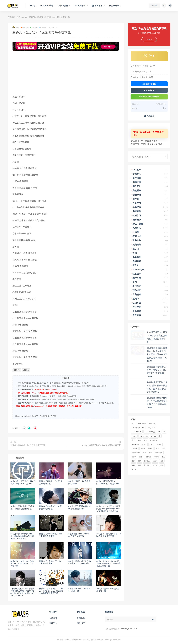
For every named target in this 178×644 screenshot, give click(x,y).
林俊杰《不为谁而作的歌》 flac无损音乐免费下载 (108, 535)
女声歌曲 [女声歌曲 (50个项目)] (135, 448)
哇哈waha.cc (22, 17)
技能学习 (53, 623)
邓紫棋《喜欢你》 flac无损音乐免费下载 (28, 445)
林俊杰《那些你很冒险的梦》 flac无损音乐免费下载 (108, 482)
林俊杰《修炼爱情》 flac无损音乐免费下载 (50, 507)
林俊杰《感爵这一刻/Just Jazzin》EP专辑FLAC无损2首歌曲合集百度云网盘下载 (51, 591)
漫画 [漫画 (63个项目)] (163, 457)
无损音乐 (34, 27)
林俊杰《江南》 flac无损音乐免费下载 (79, 482)
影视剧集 (81, 618)
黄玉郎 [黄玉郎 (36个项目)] (134, 469)
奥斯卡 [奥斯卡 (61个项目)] (152, 444)
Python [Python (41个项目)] (134, 436)
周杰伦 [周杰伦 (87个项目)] (144, 444)
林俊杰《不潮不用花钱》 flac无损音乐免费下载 (80, 507)
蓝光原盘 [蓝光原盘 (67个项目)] (147, 465)
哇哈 (16, 27)
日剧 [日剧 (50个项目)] (141, 457)
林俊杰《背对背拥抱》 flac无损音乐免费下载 (50, 535)
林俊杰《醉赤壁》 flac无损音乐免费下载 (50, 482)
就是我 (17, 370)
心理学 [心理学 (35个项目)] (150, 448)
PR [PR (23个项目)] (159, 432)
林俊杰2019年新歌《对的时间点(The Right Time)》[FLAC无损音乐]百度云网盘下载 (109, 509)
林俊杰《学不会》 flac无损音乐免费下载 (79, 590)
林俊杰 (26, 370)
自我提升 (53, 618)
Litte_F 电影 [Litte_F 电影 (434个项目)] (151, 428)
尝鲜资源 (32, 17)
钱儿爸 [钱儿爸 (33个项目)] (155, 465)
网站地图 (90, 640)
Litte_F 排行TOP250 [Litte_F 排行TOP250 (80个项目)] (138, 428)
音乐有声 (43, 27)
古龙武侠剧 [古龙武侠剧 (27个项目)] (154, 440)
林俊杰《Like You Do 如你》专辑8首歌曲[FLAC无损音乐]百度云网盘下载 (108, 563)
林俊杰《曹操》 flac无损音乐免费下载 (108, 590)
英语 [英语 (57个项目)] (139, 465)
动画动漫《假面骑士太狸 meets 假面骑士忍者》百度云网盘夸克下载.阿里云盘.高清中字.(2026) (157, 354)
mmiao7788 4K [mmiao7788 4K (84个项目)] (137, 432)
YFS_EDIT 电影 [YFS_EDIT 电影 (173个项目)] (156, 436)
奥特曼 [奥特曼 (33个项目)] (159, 444)
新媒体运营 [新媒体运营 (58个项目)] (159, 453)
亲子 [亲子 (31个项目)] (133, 440)
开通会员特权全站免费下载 (149, 97)
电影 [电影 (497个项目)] (139, 461)
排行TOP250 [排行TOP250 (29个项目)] (136, 453)
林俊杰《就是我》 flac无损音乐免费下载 (41, 416)
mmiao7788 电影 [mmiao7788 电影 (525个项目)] (150, 432)
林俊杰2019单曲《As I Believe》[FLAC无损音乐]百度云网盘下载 (22, 563)
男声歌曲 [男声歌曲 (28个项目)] (147, 461)
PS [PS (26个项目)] (164, 432)
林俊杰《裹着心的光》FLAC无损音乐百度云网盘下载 (80, 562)
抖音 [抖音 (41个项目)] (163, 448)
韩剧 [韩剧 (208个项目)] (162, 465)
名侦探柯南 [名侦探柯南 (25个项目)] (135, 444)
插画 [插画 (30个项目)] (144, 453)
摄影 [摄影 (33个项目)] (151, 453)
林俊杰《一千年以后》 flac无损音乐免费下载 (50, 562)
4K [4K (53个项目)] (133, 424)
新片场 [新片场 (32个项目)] (134, 457)
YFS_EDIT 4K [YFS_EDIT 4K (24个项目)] (144, 436)
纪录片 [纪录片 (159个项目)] (155, 461)
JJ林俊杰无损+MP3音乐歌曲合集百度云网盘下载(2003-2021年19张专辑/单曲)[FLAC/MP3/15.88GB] (23, 592)
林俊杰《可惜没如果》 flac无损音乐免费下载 (102, 445)
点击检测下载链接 (149, 84)
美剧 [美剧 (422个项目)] (162, 461)
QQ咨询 (149, 116)
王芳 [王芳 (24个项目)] (133, 461)
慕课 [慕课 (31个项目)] (157, 448)
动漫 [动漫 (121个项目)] (139, 440)
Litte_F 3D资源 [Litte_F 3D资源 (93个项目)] (142, 424)
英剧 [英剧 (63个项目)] (133, 465)
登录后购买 (149, 90)
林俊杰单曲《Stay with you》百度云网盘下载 (79, 535)
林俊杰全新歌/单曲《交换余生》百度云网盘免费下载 (22, 507)
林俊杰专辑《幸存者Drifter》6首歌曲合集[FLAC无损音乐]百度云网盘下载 (23, 536)
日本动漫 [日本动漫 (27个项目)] (148, 457)
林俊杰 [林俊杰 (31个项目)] (156, 457)
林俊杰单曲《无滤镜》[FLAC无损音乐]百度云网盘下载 (23, 482)
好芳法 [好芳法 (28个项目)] (143, 448)
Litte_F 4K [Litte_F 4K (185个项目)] (152, 424)
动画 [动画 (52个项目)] (145, 440)
